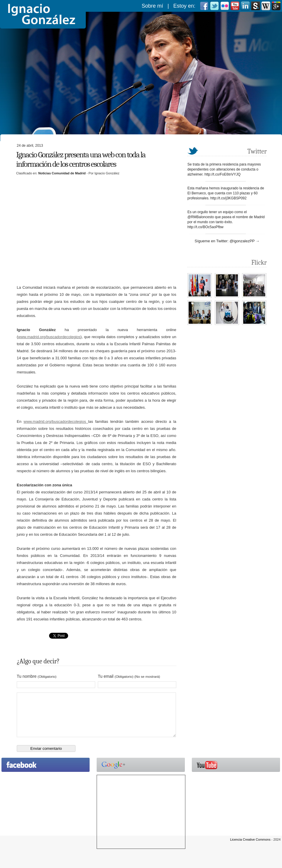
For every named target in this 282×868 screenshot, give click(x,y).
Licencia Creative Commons (250, 848)
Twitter (214, 6)
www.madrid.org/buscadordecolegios (49, 337)
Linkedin (245, 6)
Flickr (225, 6)
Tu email (129, 676)
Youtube (235, 6)
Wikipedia (266, 6)
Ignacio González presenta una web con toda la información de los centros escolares (81, 159)
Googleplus (276, 6)
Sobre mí (152, 6)
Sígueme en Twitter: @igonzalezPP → (227, 241)
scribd (256, 6)
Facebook (204, 6)
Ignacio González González (43, 14)
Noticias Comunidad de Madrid (62, 173)
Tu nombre (37, 676)
